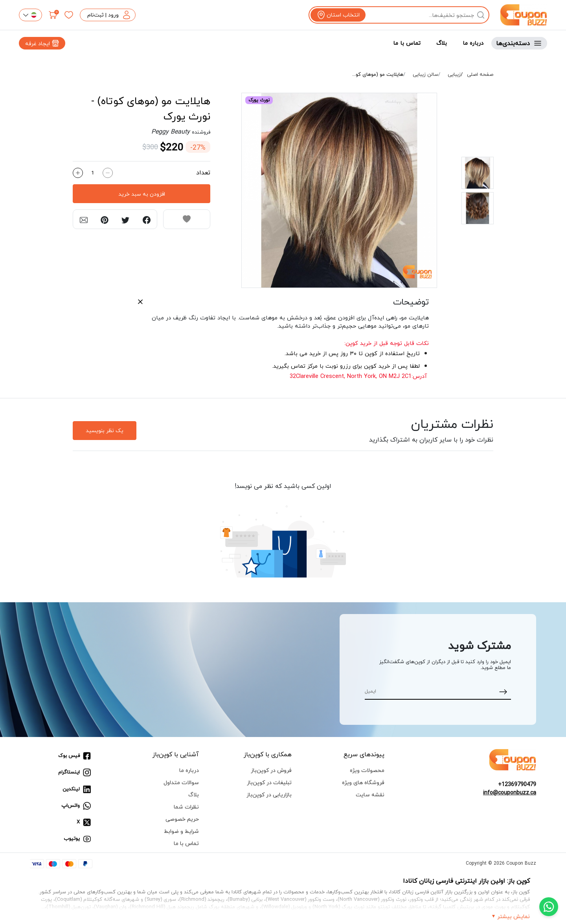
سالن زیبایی (425, 75)
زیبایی (454, 75)
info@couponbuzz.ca (510, 793)
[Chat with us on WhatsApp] (549, 907)
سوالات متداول (181, 782)
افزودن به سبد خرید (142, 194)
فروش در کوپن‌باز (271, 770)
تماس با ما (407, 43)
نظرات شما (186, 807)
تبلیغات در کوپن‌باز (269, 782)
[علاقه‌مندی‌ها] (69, 15)
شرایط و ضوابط (181, 831)
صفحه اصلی (480, 75)
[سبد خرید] (53, 15)
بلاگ (442, 43)
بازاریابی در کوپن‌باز (269, 795)
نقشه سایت (370, 795)
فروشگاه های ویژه (363, 782)
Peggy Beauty (171, 132)
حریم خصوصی (182, 819)
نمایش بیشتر (514, 916)
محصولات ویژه (367, 770)
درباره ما (473, 43)
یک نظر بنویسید (105, 430)
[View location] (338, 15)
